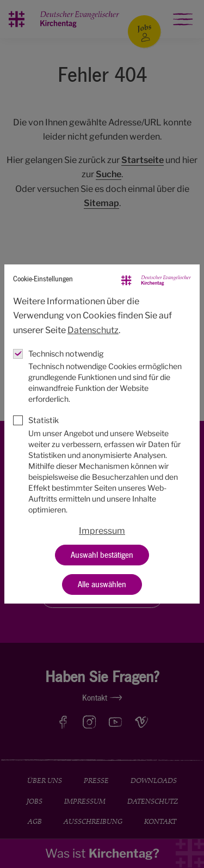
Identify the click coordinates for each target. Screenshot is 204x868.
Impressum (102, 531)
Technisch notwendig (66, 354)
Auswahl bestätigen (102, 555)
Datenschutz (93, 330)
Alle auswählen (102, 584)
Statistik (44, 420)
